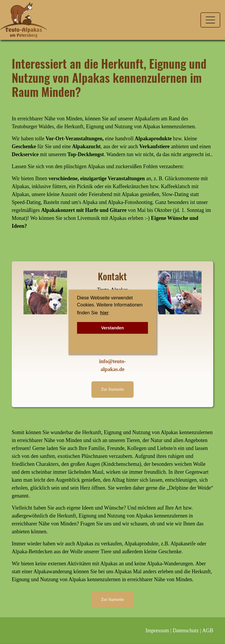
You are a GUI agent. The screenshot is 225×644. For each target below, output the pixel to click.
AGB (208, 630)
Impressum (157, 630)
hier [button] (104, 313)
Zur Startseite (112, 389)
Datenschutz (186, 630)
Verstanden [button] (112, 328)
